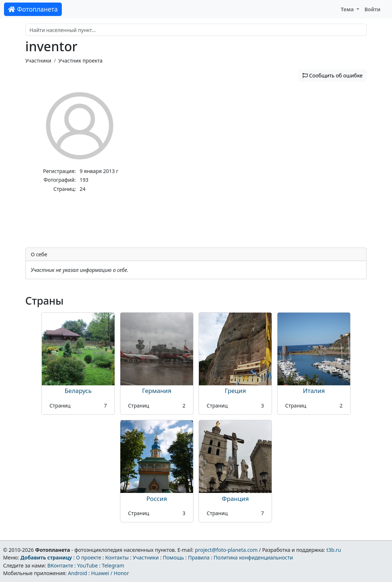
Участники (39, 61)
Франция (235, 499)
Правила (199, 557)
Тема (348, 9)
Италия (314, 391)
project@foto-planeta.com (226, 550)
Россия (157, 499)
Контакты (117, 557)
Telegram (113, 565)
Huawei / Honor (110, 573)
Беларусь (78, 391)
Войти (372, 9)
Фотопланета (33, 9)
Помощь (173, 557)
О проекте (89, 557)
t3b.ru (334, 550)
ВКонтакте (60, 565)
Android (78, 573)
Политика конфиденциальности (253, 557)
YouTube (87, 565)
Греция (235, 391)
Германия (157, 391)
